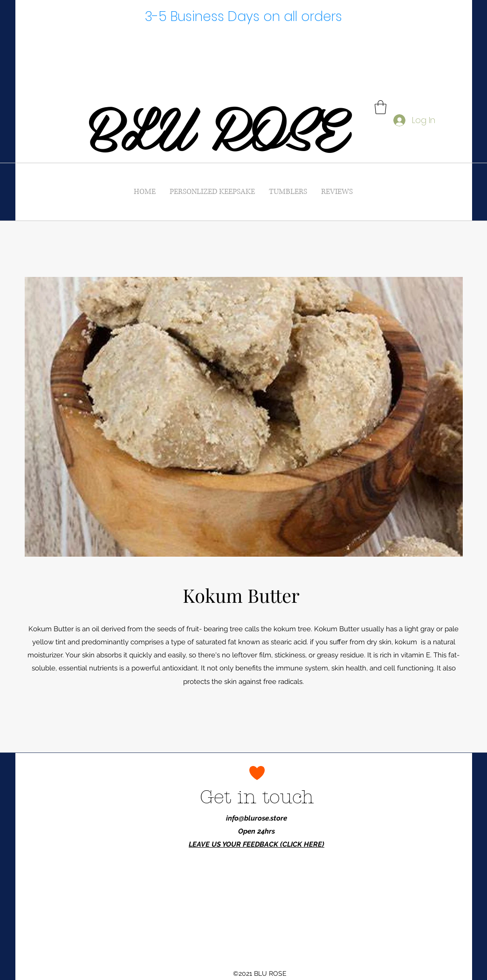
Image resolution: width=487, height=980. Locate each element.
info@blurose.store (257, 818)
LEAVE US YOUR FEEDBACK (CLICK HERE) (257, 844)
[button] (381, 107)
